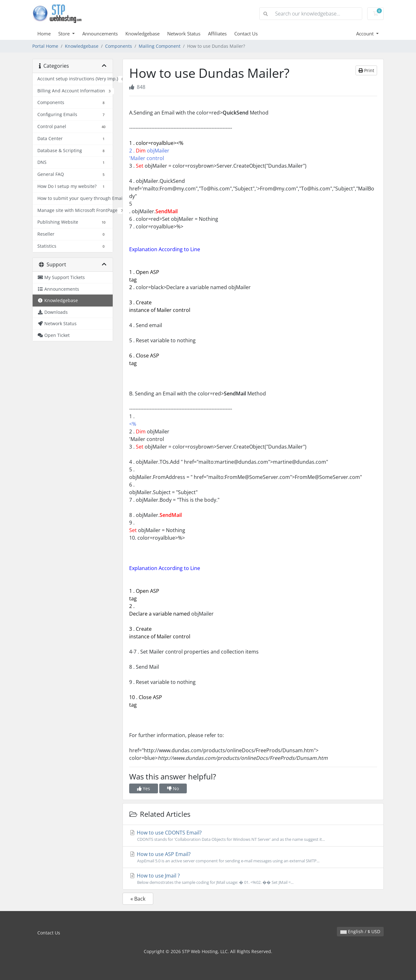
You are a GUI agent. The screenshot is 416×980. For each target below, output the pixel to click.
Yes (144, 788)
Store (65, 34)
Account (366, 34)
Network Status (184, 34)
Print (366, 70)
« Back (138, 899)
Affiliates (217, 34)
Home (44, 34)
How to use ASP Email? (253, 857)
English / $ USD (360, 931)
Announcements (100, 34)
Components (119, 46)
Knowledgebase (142, 34)
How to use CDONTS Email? (253, 836)
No (173, 788)
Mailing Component (160, 46)
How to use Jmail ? (253, 879)
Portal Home (45, 46)
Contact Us (246, 34)
